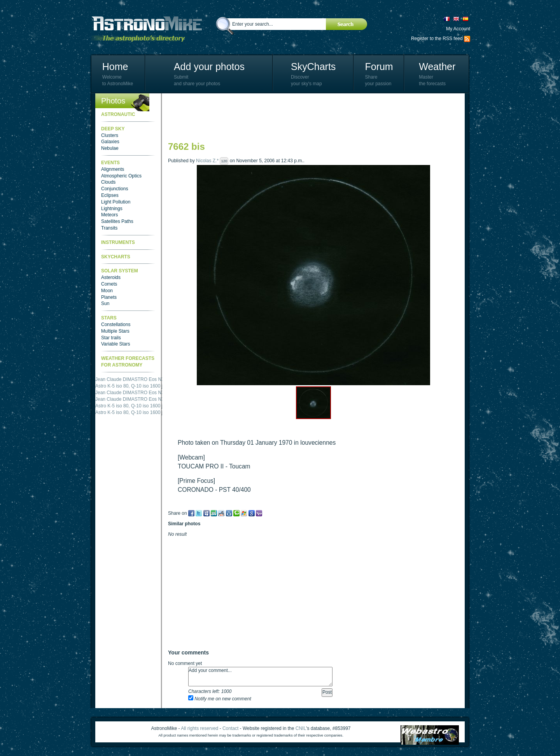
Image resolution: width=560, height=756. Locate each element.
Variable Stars (115, 344)
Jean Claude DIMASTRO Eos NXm (132, 379)
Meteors (109, 215)
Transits (109, 228)
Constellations (116, 325)
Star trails (111, 338)
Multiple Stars (115, 331)
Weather (437, 67)
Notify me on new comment (220, 699)
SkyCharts (313, 67)
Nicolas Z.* (207, 161)
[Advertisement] (310, 117)
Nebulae (110, 148)
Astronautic (118, 114)
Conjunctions (115, 189)
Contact (230, 728)
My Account (458, 29)
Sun (105, 303)
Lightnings (112, 209)
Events (110, 163)
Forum (379, 67)
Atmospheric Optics (121, 176)
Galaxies (110, 142)
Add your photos (209, 67)
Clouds (108, 182)
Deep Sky (113, 129)
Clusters (110, 135)
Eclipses (110, 195)
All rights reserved (199, 728)
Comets (109, 284)
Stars (109, 318)
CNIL (301, 728)
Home (115, 67)
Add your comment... (260, 677)
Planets (109, 297)
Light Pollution (116, 202)
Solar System (120, 271)
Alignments (113, 169)
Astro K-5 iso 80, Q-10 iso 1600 (128, 386)
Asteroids (111, 277)
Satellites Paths (117, 221)
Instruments (118, 242)
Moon (107, 291)
